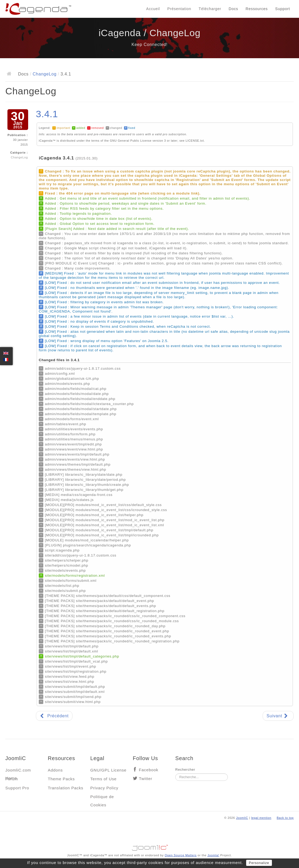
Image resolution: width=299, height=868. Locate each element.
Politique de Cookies (102, 798)
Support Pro (17, 788)
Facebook (149, 770)
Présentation (179, 9)
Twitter (146, 779)
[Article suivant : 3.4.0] (278, 716)
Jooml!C (149, 846)
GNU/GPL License (108, 770)
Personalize (259, 863)
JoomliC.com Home (18, 771)
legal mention (261, 818)
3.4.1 (47, 114)
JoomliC (242, 818)
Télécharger (210, 9)
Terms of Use (103, 779)
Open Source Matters (181, 855)
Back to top (285, 818)
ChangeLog (45, 74)
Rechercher (185, 770)
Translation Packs (66, 788)
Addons (55, 770)
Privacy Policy (104, 788)
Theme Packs (61, 779)
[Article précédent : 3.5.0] (54, 716)
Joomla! (213, 855)
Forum (12, 779)
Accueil (153, 9)
